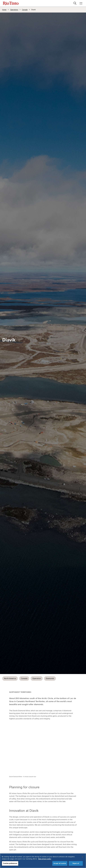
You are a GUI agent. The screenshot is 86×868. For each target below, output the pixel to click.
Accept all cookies (60, 863)
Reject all (76, 863)
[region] (43, 861)
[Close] (82, 857)
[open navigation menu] (81, 3)
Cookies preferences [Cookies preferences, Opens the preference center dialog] (10, 863)
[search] (75, 3)
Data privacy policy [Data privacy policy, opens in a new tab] (45, 859)
